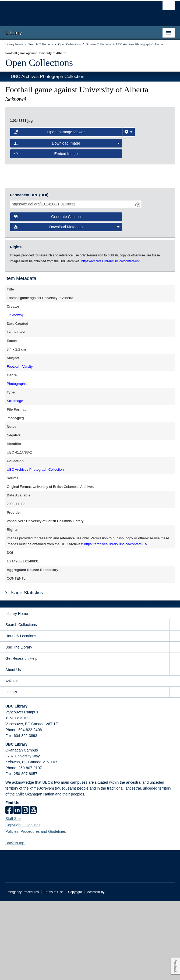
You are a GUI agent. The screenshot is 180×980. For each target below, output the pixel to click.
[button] (27, 922)
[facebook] (9, 889)
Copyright (75, 971)
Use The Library (19, 726)
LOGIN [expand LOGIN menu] (11, 771)
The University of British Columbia (65, 11)
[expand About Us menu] (175, 749)
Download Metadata (67, 306)
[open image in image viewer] (90, 164)
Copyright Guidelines (23, 904)
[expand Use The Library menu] (175, 726)
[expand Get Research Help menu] (175, 737)
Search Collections (21, 703)
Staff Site (13, 897)
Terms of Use (54, 971)
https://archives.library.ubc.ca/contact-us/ (116, 623)
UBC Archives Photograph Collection (47, 77)
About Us (13, 749)
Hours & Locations (21, 715)
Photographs (17, 463)
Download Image (67, 244)
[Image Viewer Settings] (129, 232)
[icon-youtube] (33, 889)
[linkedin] (17, 889)
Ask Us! (12, 760)
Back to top (17, 922)
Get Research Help (21, 737)
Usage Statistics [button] (24, 672)
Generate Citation (47, 296)
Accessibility (96, 971)
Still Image (15, 480)
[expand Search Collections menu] (175, 704)
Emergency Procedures (22, 971)
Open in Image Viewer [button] (49, 232)
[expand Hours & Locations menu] (175, 715)
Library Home (17, 692)
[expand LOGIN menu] (175, 771)
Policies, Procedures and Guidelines (36, 910)
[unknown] (15, 394)
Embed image (46, 254)
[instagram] (25, 889)
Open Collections (39, 63)
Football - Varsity (20, 445)
